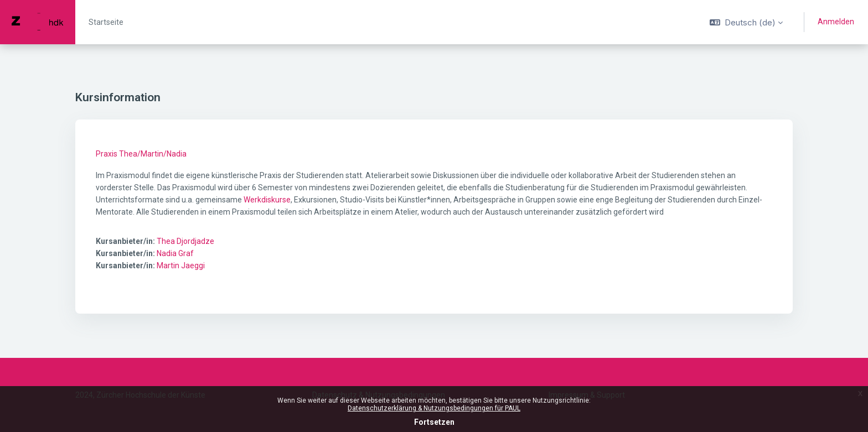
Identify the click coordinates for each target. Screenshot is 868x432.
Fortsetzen (434, 422)
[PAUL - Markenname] (38, 22)
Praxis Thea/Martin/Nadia (141, 154)
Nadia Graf (175, 253)
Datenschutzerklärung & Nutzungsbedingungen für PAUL (434, 408)
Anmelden (836, 22)
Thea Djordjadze (185, 241)
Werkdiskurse (267, 200)
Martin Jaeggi (181, 266)
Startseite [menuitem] (106, 22)
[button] (746, 22)
